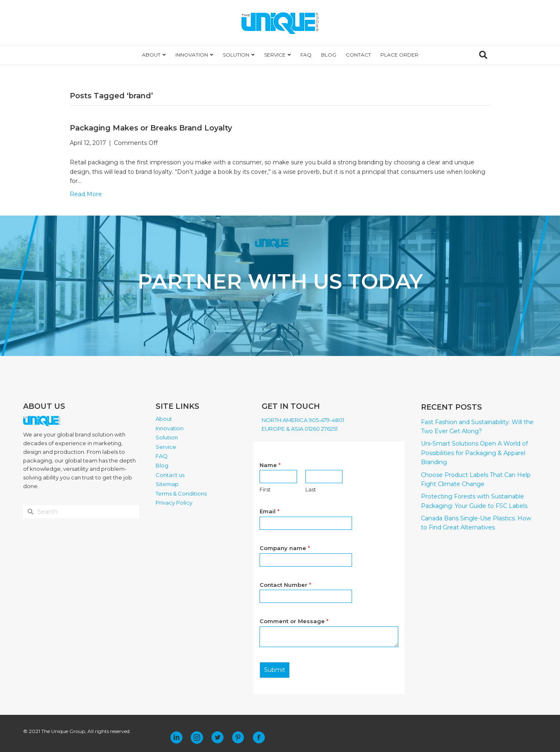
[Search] (483, 55)
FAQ (306, 55)
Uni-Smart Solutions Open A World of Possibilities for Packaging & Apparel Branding (474, 453)
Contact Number (285, 585)
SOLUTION (236, 55)
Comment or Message (294, 621)
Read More (86, 194)
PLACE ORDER (399, 55)
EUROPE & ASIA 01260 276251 (300, 429)
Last (311, 489)
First (265, 489)
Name (270, 465)
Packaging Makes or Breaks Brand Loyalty (151, 128)
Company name (285, 548)
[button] (176, 738)
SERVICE (275, 55)
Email (269, 511)
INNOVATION (192, 55)
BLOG (329, 55)
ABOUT (151, 55)
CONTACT (358, 55)
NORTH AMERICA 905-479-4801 (303, 420)
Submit (275, 670)
